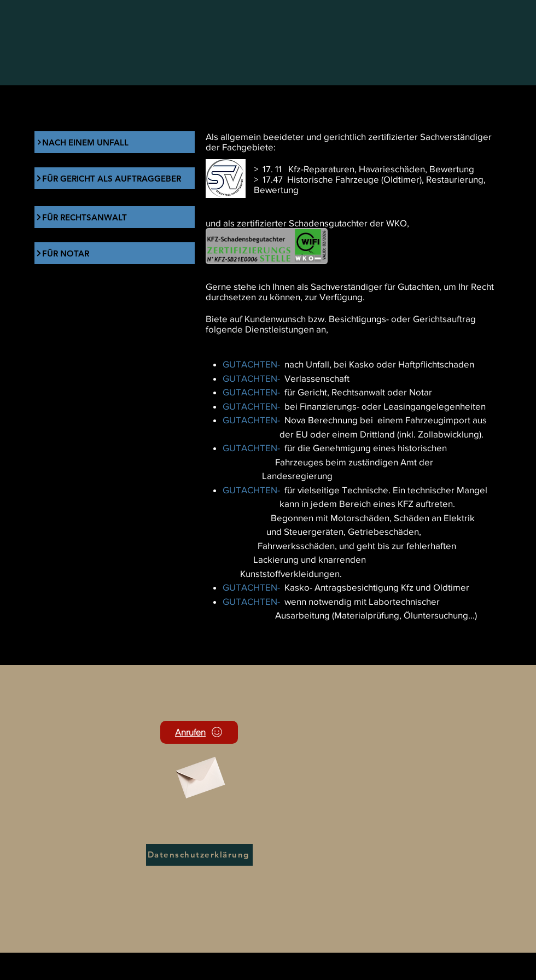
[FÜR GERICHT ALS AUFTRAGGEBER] (115, 178)
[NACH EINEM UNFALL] (115, 142)
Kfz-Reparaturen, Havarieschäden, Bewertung (381, 169)
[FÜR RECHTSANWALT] (115, 217)
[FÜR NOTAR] (115, 253)
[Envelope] (199, 774)
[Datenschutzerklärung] (199, 855)
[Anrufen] (199, 732)
